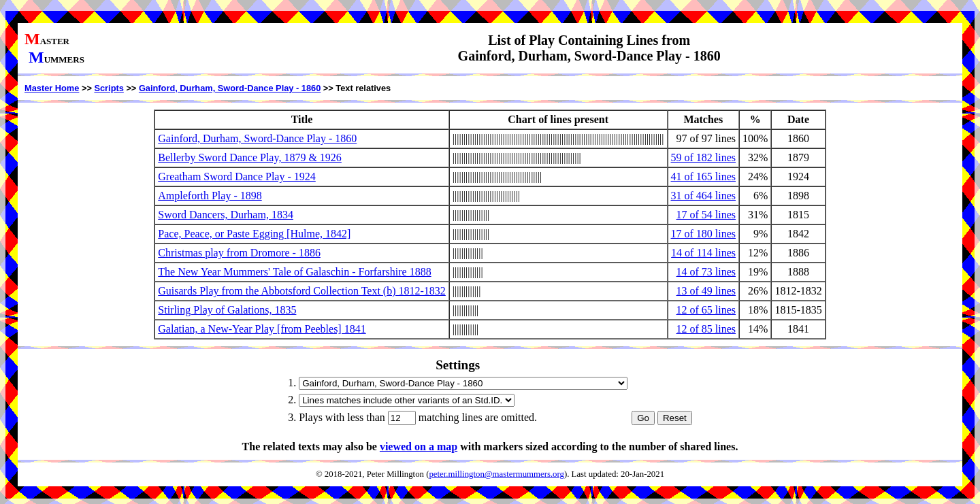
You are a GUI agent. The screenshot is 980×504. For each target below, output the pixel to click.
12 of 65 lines (706, 310)
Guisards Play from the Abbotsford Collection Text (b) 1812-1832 (302, 291)
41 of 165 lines (704, 177)
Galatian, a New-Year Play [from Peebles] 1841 (262, 329)
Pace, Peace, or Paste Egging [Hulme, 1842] (254, 234)
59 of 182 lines (704, 157)
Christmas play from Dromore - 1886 (239, 253)
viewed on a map (419, 447)
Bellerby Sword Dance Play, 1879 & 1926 (250, 157)
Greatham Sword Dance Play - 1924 (237, 177)
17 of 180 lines (704, 234)
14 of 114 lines (703, 253)
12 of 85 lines (706, 329)
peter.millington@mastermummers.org (496, 474)
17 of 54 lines (706, 215)
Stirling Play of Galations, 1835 (227, 310)
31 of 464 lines (704, 196)
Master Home (52, 88)
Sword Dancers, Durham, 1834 (226, 215)
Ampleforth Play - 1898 (210, 196)
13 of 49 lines (706, 291)
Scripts (109, 88)
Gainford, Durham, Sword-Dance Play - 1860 (230, 88)
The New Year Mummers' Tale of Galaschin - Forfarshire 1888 (294, 272)
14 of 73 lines (706, 272)
